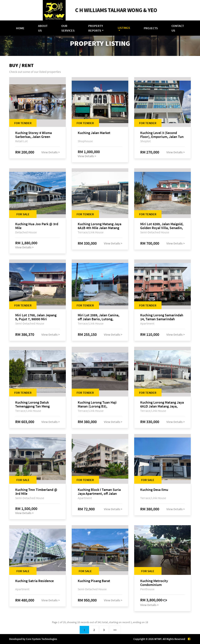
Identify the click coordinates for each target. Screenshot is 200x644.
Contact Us (178, 28)
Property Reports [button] (96, 28)
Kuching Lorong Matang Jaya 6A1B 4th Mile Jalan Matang (100, 226)
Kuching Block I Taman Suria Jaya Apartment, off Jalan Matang (99, 492)
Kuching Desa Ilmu (154, 490)
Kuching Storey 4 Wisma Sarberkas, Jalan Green (33, 135)
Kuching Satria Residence (34, 581)
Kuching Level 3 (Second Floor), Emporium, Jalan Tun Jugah (162, 135)
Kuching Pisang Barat (94, 581)
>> (115, 630)
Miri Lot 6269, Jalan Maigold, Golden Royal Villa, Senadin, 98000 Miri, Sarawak (162, 226)
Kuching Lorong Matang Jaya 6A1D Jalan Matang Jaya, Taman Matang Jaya (162, 404)
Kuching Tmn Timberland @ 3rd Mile (36, 492)
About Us (43, 28)
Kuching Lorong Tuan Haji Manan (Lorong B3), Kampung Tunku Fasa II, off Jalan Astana (98, 404)
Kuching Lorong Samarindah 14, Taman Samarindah (162, 317)
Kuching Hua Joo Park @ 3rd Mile (37, 226)
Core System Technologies (42, 639)
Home (20, 28)
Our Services (68, 28)
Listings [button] (124, 28)
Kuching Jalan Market (94, 133)
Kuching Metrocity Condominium (154, 583)
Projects (151, 28)
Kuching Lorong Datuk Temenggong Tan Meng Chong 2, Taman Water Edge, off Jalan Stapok (37, 404)
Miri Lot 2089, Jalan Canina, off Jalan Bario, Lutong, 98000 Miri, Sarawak (99, 317)
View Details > (51, 152)
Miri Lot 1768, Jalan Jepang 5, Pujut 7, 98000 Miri (36, 317)
